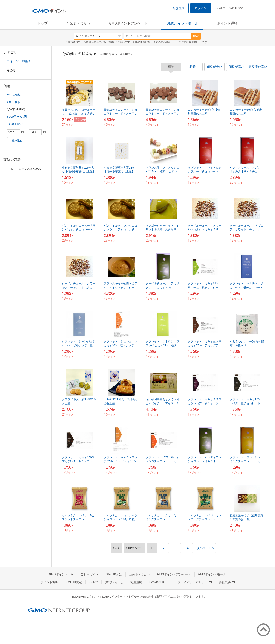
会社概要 (227, 582)
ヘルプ (221, 8)
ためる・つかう (78, 23)
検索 (196, 36)
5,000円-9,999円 (17, 117)
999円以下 (13, 102)
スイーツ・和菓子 (19, 61)
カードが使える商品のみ (23, 169)
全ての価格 (14, 95)
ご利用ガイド (90, 574)
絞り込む (17, 141)
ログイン (201, 8)
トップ (43, 23)
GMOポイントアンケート (128, 23)
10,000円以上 (15, 124)
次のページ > (205, 548)
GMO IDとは (114, 574)
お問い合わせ (114, 582)
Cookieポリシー (160, 582)
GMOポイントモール (182, 23)
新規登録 (178, 8)
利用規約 (136, 582)
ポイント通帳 (227, 23)
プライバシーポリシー (195, 582)
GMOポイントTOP (61, 574)
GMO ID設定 (236, 8)
